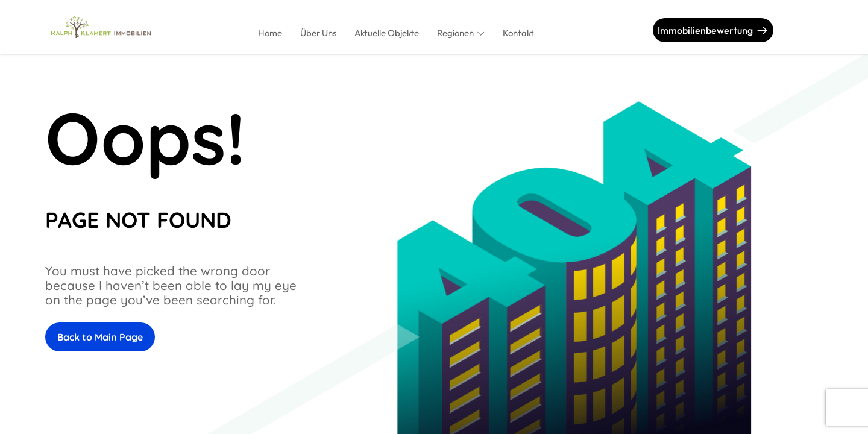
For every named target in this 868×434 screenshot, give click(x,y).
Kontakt (518, 33)
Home (270, 33)
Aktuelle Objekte (387, 33)
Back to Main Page (100, 337)
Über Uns (318, 33)
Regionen (455, 33)
